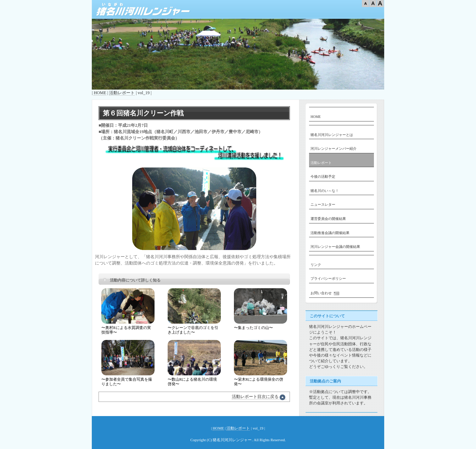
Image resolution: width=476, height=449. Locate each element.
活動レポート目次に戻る (259, 397)
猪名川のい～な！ (325, 191)
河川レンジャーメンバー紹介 (334, 149)
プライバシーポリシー (328, 279)
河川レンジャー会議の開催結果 (335, 247)
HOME (100, 93)
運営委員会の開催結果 (328, 219)
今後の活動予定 (323, 177)
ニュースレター (323, 204)
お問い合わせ (326, 293)
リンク (316, 265)
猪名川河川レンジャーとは (332, 135)
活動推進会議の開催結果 (330, 233)
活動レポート (122, 93)
